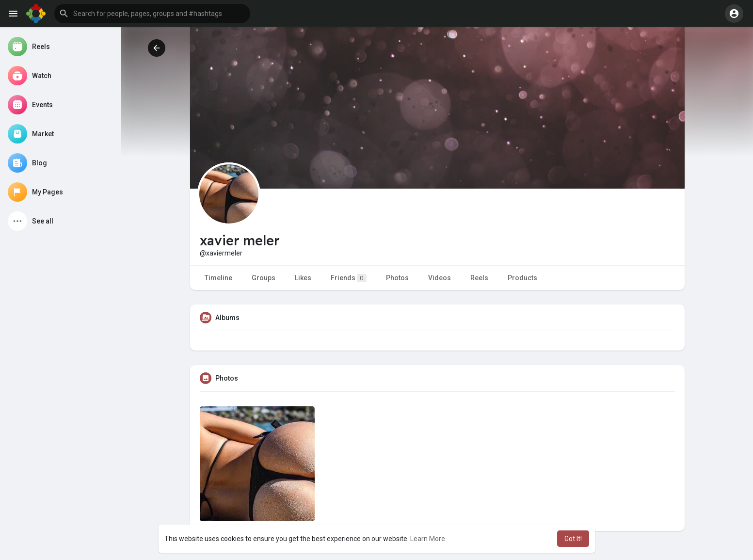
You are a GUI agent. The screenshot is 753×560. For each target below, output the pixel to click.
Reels (479, 278)
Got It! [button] (573, 539)
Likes (303, 278)
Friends (349, 278)
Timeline (218, 278)
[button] (152, 14)
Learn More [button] (428, 539)
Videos (440, 278)
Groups (264, 278)
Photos (397, 278)
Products (522, 278)
